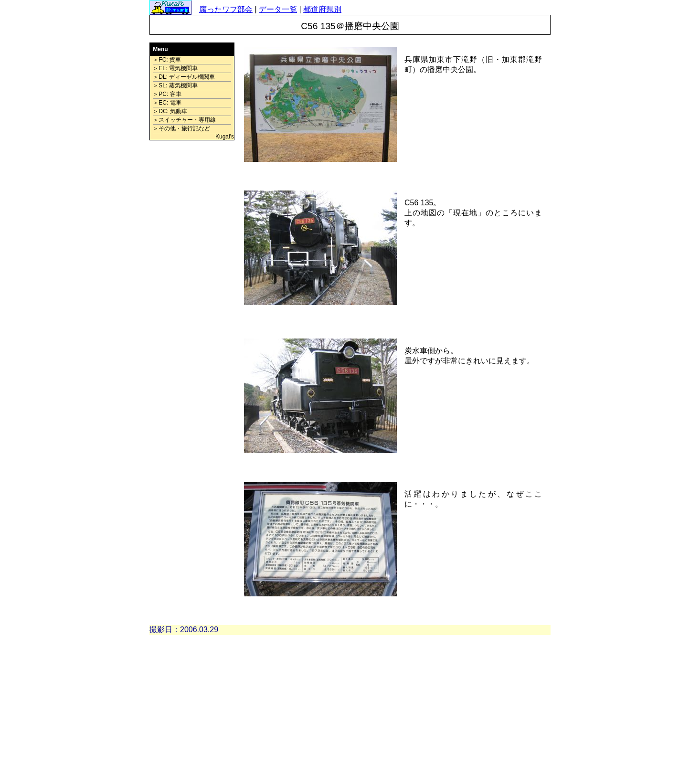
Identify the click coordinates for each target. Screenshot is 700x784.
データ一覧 (278, 9)
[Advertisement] (192, 289)
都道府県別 (322, 9)
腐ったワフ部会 (226, 9)
